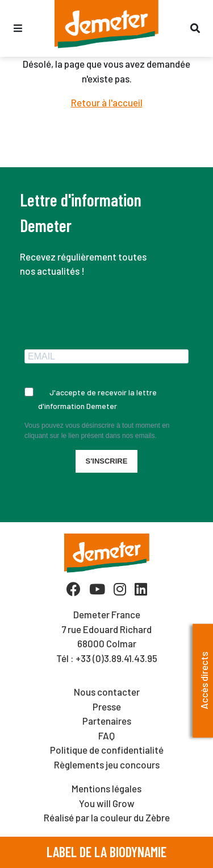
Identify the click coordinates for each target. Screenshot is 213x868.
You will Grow (107, 803)
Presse (107, 706)
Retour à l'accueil (107, 102)
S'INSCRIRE (107, 461)
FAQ (106, 735)
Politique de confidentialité (107, 750)
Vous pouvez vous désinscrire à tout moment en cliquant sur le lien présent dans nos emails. (97, 431)
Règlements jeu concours (107, 764)
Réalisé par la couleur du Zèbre (107, 817)
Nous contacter (107, 692)
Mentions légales (106, 788)
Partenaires (107, 721)
